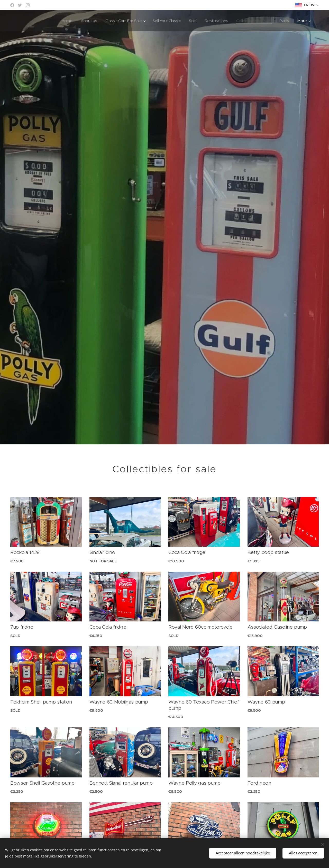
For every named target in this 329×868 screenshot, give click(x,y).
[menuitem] (62, 21)
